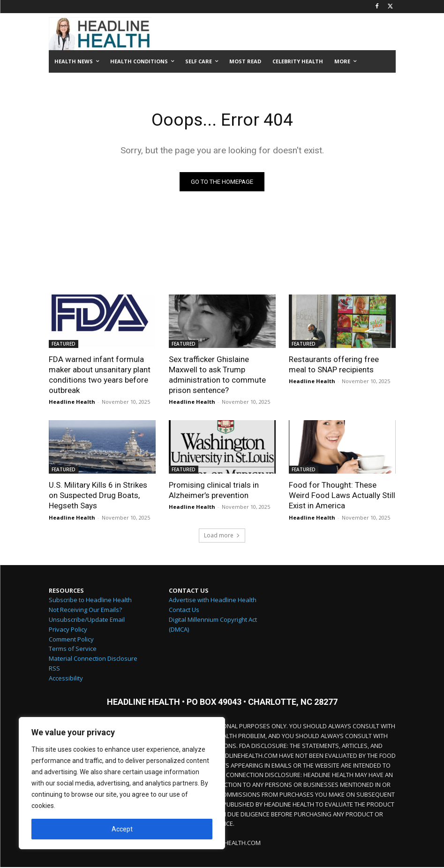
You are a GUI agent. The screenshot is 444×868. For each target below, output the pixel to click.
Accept (122, 829)
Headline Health (72, 403)
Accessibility (66, 679)
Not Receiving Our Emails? (85, 611)
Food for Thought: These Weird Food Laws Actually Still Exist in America (342, 496)
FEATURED (64, 345)
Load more (222, 536)
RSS (54, 669)
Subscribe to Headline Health (90, 601)
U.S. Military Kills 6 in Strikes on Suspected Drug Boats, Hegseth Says (98, 496)
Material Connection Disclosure (93, 659)
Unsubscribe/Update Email (87, 620)
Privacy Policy (68, 630)
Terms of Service (73, 649)
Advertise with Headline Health (213, 601)
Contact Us (184, 611)
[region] (122, 783)
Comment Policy (71, 640)
